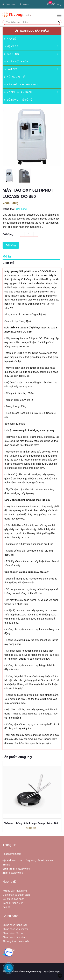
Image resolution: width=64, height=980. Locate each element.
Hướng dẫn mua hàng (15, 891)
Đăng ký (25, 4)
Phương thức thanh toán (16, 941)
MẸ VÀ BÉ (11, 46)
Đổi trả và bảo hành (13, 899)
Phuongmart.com (31, 971)
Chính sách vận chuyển (16, 929)
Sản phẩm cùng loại (17, 757)
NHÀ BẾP (11, 39)
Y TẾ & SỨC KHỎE (16, 62)
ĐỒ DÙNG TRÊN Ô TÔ (18, 100)
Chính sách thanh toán (15, 925)
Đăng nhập (9, 4)
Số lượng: (8, 234)
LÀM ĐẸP (11, 69)
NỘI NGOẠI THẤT (16, 77)
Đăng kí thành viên (13, 903)
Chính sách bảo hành (14, 937)
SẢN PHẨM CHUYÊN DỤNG (21, 85)
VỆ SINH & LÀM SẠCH (18, 92)
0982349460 (23, 869)
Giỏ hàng (54, 4)
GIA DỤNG (12, 54)
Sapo (57, 971)
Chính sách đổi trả (13, 933)
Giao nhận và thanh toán (16, 895)
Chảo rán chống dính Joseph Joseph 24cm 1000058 (33, 823)
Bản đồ (6, 907)
